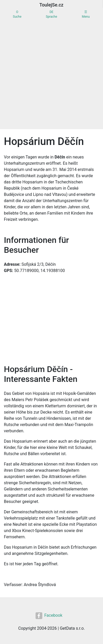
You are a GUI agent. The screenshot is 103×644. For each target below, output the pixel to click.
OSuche (17, 14)
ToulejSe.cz (52, 5)
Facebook (49, 616)
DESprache (52, 14)
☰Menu (86, 14)
